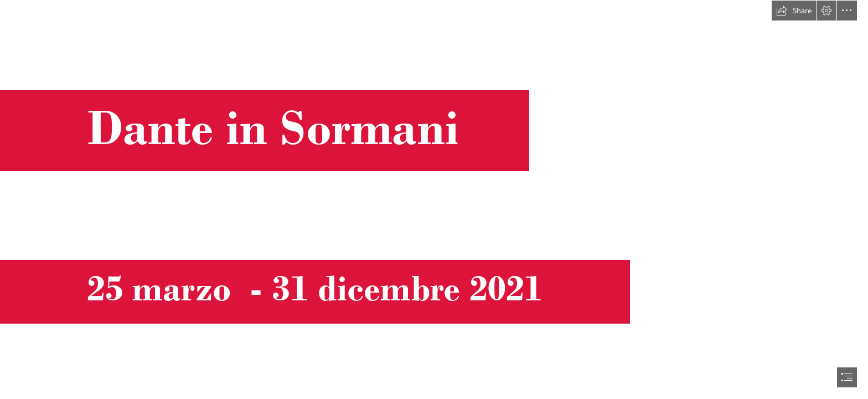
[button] (794, 11)
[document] (434, 199)
